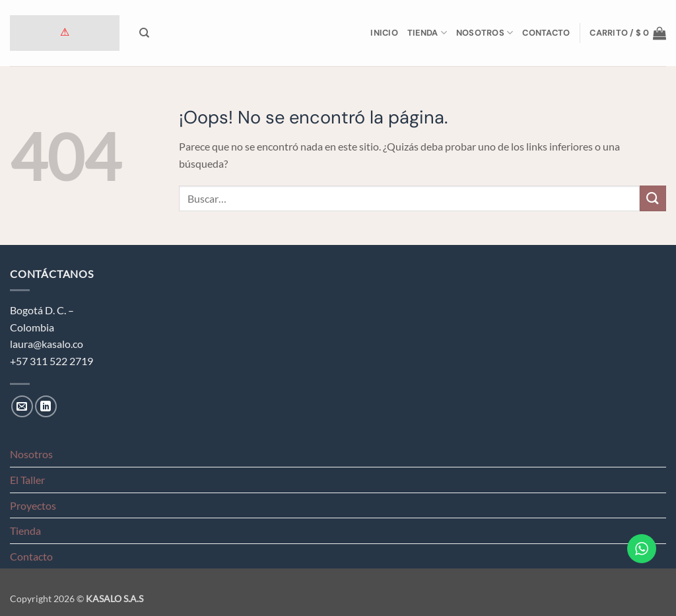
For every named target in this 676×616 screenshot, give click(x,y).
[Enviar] (653, 198)
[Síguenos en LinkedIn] (46, 406)
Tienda (427, 33)
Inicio (384, 33)
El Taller (27, 480)
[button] (628, 33)
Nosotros (485, 33)
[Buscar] (144, 33)
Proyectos (33, 505)
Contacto (546, 33)
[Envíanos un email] (22, 406)
